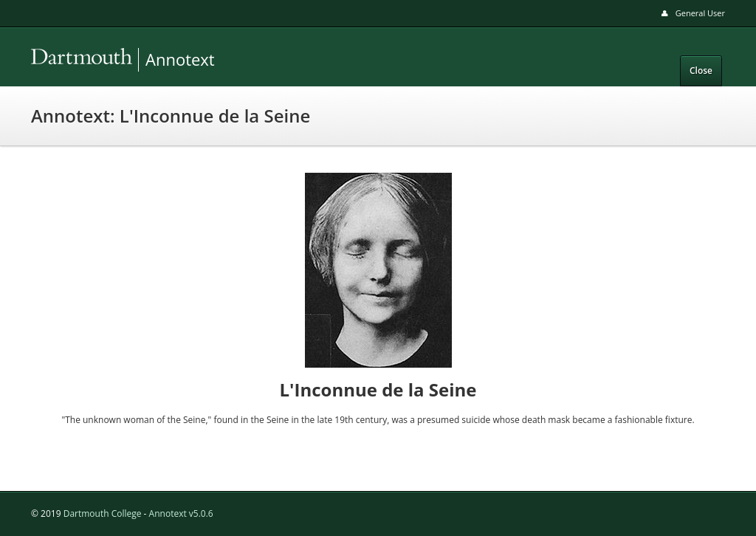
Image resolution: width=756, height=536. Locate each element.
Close (701, 71)
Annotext (134, 60)
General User (700, 13)
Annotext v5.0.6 (181, 513)
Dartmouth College (103, 513)
